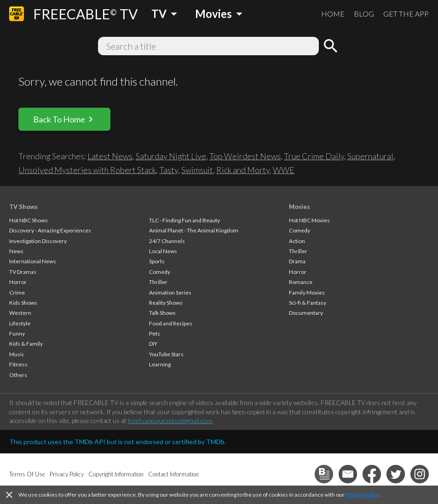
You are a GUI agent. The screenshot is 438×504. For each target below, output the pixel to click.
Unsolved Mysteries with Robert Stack (87, 170)
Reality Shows (166, 303)
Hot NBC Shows (29, 220)
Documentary (306, 313)
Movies (300, 207)
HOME (333, 14)
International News (33, 261)
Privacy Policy (362, 495)
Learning (160, 364)
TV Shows (23, 207)
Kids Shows (23, 303)
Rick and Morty (243, 170)
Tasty (169, 170)
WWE (284, 170)
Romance (301, 282)
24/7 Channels (167, 241)
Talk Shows (162, 313)
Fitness (18, 364)
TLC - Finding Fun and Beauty (184, 220)
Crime (17, 293)
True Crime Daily (314, 156)
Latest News (110, 156)
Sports (157, 261)
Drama (297, 261)
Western (20, 313)
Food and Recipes (171, 323)
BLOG (364, 14)
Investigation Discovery (38, 241)
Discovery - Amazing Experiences (50, 230)
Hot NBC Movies (309, 220)
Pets (155, 333)
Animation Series (170, 293)
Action (297, 241)
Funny (17, 333)
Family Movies (307, 293)
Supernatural (370, 156)
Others (18, 375)
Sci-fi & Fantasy (308, 303)
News (16, 251)
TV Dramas (23, 272)
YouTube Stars (166, 354)
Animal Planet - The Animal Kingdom (194, 230)
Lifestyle (20, 323)
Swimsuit (197, 170)
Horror (18, 282)
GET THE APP (406, 14)
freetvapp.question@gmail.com (170, 420)
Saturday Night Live (171, 156)
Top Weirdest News (245, 156)
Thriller (158, 282)
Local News (163, 251)
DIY (153, 344)
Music (17, 354)
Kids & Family (26, 344)
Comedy (160, 272)
